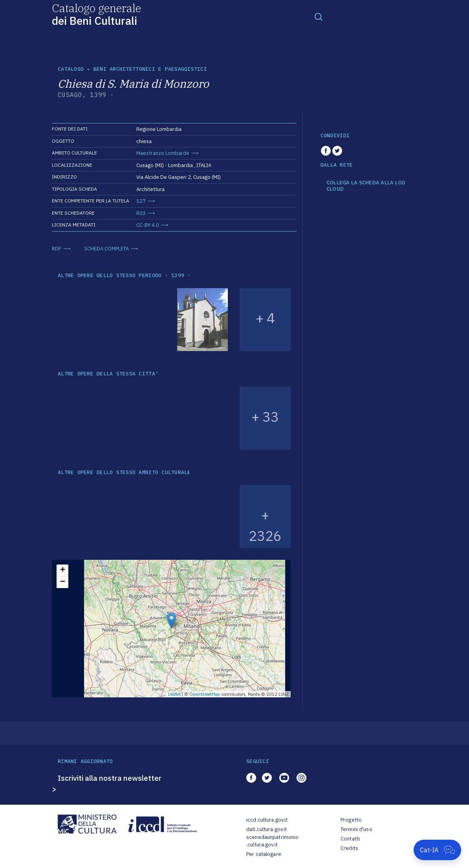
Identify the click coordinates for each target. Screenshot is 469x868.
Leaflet (174, 694)
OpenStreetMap (205, 694)
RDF (57, 249)
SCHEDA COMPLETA (106, 249)
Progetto (351, 820)
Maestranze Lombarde (163, 153)
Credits (349, 848)
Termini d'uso (356, 829)
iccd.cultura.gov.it (267, 820)
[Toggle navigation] (319, 17)
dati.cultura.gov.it (267, 829)
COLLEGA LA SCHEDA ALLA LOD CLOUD (366, 186)
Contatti (350, 839)
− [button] (63, 582)
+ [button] (63, 570)
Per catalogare (264, 854)
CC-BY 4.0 (148, 225)
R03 (141, 213)
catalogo (71, 69)
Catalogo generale (96, 14)
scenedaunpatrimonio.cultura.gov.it (272, 841)
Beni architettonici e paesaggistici (150, 69)
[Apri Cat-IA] (437, 850)
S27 (141, 201)
